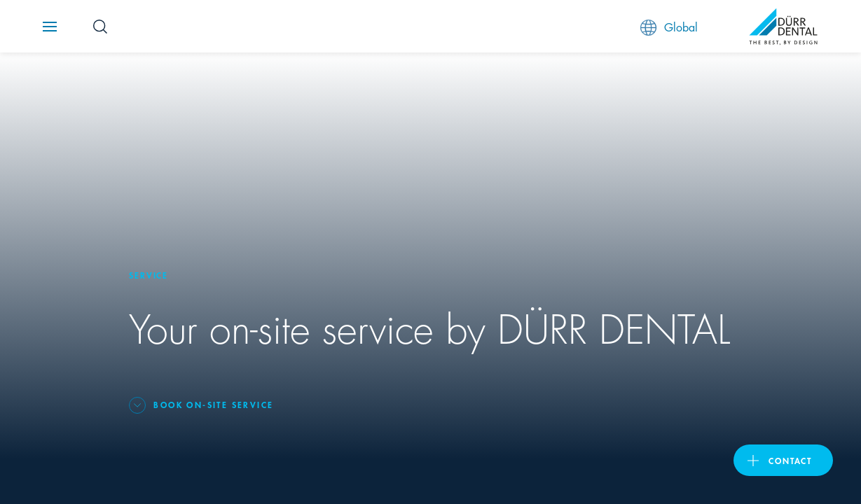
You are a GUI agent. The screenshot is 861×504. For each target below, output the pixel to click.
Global (669, 27)
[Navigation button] (50, 27)
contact (790, 460)
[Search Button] (100, 27)
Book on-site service (213, 404)
